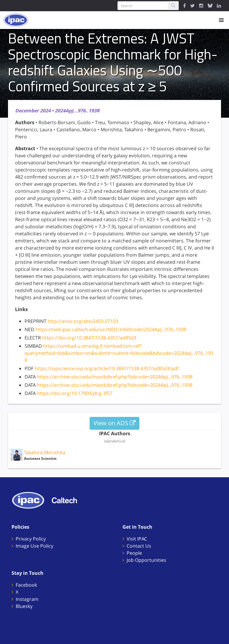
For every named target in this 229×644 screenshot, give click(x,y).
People (134, 553)
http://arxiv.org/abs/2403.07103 (83, 321)
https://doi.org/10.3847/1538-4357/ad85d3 (89, 338)
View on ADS (114, 423)
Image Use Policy (34, 546)
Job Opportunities (146, 560)
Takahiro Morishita (45, 452)
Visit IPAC (137, 539)
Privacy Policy (31, 539)
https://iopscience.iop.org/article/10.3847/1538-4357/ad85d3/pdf (107, 368)
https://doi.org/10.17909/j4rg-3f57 (75, 393)
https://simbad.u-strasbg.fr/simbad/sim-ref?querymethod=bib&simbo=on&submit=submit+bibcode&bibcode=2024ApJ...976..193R (119, 353)
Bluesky (24, 606)
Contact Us (139, 546)
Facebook (26, 585)
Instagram (27, 599)
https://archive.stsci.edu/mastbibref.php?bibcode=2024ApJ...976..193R (115, 377)
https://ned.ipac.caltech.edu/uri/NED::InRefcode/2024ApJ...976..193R (111, 329)
